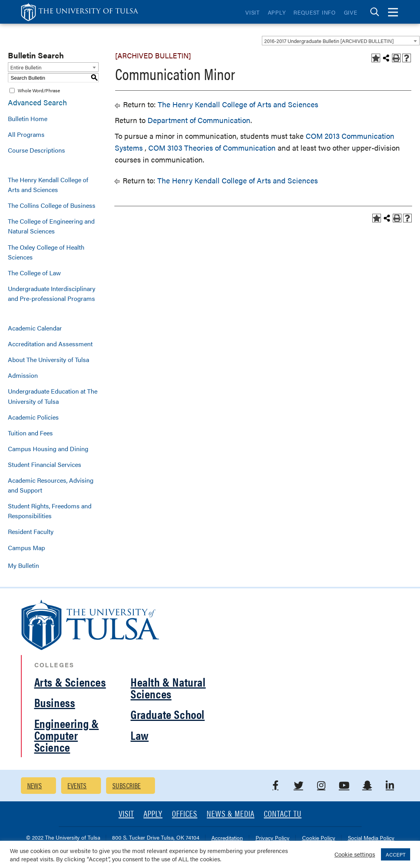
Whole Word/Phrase (39, 90)
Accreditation (227, 838)
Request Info (315, 12)
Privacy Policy (273, 838)
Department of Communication (199, 120)
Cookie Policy (319, 838)
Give (351, 12)
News (35, 785)
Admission (23, 375)
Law (140, 735)
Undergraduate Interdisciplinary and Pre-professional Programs (52, 293)
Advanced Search (37, 102)
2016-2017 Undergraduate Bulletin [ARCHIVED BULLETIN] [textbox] (329, 41)
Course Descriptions (36, 150)
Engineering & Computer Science (67, 735)
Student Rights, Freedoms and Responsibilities (50, 511)
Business (55, 702)
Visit (253, 12)
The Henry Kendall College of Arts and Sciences (48, 185)
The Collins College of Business (52, 205)
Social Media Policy (371, 838)
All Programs (26, 134)
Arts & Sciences (70, 682)
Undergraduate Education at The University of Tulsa (53, 396)
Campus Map (26, 548)
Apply (277, 12)
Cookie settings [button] (355, 854)
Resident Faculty (31, 531)
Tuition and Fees (30, 433)
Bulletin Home (28, 119)
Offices (185, 814)
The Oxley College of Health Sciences (46, 252)
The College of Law (34, 273)
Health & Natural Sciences (168, 688)
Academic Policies (33, 417)
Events (77, 785)
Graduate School (168, 714)
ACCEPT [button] (396, 854)
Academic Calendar (35, 328)
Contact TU (283, 814)
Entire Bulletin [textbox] (26, 67)
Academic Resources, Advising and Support (51, 485)
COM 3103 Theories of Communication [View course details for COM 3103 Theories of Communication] (211, 148)
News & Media (231, 814)
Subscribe (127, 785)
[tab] (375, 12)
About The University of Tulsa (49, 359)
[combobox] (341, 41)
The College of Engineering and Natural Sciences (51, 226)
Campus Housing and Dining (48, 449)
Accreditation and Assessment (50, 344)
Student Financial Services (45, 464)
